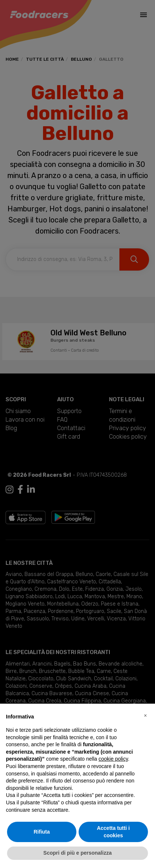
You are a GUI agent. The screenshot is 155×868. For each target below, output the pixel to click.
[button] (145, 715)
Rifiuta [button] (42, 832)
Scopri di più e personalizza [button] (77, 853)
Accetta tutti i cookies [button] (113, 832)
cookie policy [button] (113, 759)
